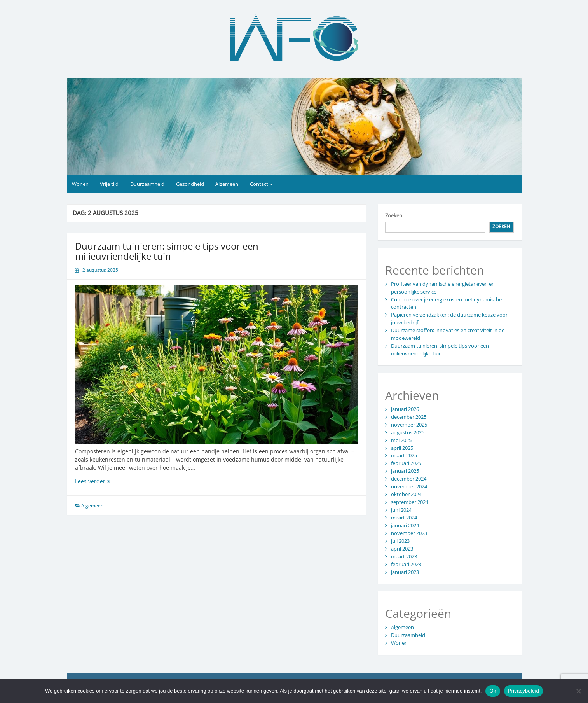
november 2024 (409, 486)
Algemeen (227, 184)
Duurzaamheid (147, 184)
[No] (578, 691)
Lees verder (113, 481)
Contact (259, 184)
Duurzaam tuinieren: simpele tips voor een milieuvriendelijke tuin (167, 251)
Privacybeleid (524, 691)
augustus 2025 (408, 432)
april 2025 (402, 448)
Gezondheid (190, 184)
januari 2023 (405, 572)
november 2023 (409, 533)
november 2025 (409, 425)
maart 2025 (404, 455)
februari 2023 (406, 564)
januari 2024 (405, 525)
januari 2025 (405, 471)
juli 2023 (400, 541)
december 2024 (409, 479)
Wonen (80, 184)
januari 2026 (405, 409)
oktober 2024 (406, 494)
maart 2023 (404, 556)
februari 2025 (406, 463)
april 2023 (402, 549)
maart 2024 (404, 518)
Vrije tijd (109, 184)
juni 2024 (401, 510)
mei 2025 (401, 440)
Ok (493, 691)
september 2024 (410, 502)
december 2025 (409, 417)
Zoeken (394, 215)
